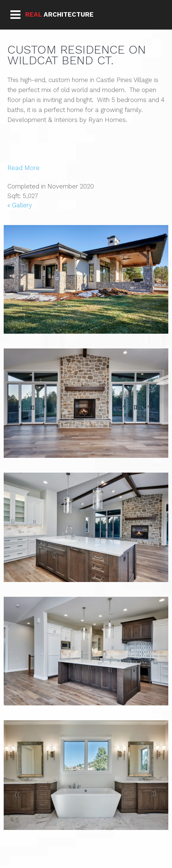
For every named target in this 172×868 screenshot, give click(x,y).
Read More (23, 168)
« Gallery (20, 205)
